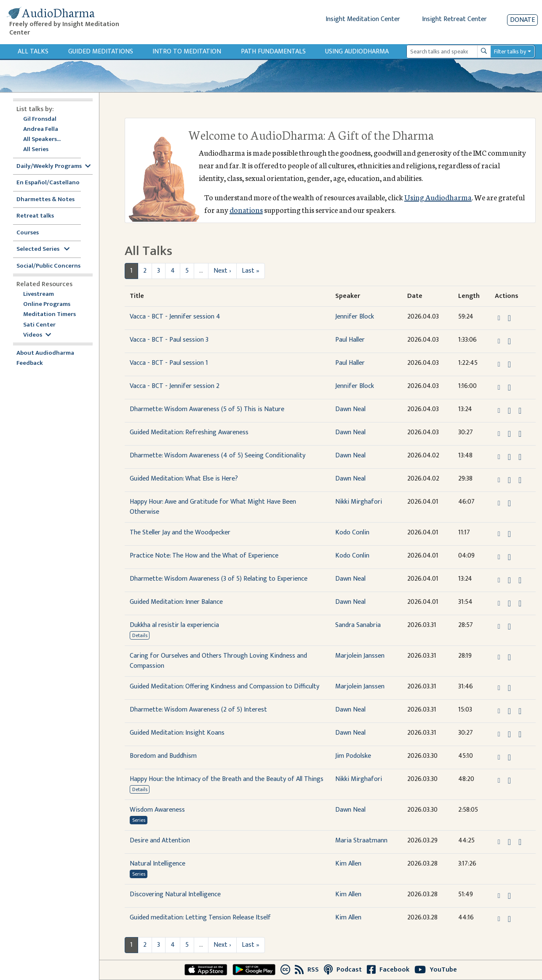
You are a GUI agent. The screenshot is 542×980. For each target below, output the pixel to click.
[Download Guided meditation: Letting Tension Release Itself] (509, 919)
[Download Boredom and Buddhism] (509, 757)
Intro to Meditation (187, 52)
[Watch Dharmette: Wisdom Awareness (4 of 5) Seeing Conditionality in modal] (520, 457)
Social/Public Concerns (48, 266)
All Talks (33, 52)
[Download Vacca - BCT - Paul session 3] (509, 341)
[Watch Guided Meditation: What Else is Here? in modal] (520, 480)
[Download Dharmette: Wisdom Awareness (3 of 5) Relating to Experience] (509, 580)
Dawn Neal (350, 409)
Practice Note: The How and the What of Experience (204, 556)
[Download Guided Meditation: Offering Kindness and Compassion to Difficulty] (509, 688)
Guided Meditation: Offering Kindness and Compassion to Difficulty (224, 687)
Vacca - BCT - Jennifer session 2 (175, 386)
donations (246, 210)
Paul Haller (350, 340)
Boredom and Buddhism (163, 756)
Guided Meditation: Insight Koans (177, 733)
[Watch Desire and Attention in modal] (520, 842)
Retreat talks (35, 216)
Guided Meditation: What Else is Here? (184, 479)
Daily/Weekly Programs (53, 166)
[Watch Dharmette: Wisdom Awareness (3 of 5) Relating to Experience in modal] (520, 580)
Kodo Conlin (352, 532)
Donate (522, 20)
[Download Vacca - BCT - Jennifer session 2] (509, 388)
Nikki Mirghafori (359, 502)
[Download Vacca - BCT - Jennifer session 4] (509, 318)
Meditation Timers (49, 315)
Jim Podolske (353, 756)
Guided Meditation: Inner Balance (176, 602)
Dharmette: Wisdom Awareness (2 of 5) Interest (198, 710)
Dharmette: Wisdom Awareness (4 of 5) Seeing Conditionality (218, 455)
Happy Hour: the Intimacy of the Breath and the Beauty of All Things (227, 779)
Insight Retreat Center (454, 19)
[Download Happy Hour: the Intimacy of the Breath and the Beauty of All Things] (509, 781)
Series (139, 820)
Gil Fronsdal (40, 119)
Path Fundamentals (273, 52)
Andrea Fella (41, 129)
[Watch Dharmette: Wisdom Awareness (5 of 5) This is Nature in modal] (520, 411)
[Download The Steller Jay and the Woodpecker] (509, 534)
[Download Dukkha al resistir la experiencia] (509, 627)
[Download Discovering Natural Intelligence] (509, 896)
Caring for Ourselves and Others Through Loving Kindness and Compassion (218, 661)
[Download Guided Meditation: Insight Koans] (509, 734)
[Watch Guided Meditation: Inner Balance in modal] (520, 603)
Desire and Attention (160, 841)
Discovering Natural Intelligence (175, 894)
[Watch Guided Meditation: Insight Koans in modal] (520, 734)
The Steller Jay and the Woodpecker (180, 532)
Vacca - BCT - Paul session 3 (169, 340)
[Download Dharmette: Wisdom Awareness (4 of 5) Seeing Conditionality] (509, 457)
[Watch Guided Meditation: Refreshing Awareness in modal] (520, 434)
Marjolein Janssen (360, 656)
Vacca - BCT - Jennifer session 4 (175, 317)
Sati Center (39, 325)
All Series (36, 150)
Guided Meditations (101, 52)
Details (140, 635)
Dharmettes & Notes (45, 200)
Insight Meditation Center (363, 19)
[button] (500, 317)
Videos (37, 335)
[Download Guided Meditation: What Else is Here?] (509, 480)
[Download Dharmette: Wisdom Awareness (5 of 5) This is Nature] (509, 411)
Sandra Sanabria (358, 625)
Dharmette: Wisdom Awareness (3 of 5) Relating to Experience (219, 579)
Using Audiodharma (357, 52)
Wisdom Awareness (157, 810)
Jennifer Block (355, 317)
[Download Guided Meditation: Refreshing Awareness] (509, 434)
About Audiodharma (45, 353)
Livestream (39, 294)
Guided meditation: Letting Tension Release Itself (200, 918)
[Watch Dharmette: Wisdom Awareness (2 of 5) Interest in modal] (520, 711)
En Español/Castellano (48, 183)
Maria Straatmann (361, 841)
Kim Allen (348, 864)
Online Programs (47, 304)
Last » (251, 271)
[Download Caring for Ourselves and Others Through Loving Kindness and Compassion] (509, 657)
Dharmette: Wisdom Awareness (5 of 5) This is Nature (207, 409)
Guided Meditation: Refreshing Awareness (189, 432)
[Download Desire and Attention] (509, 842)
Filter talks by (510, 52)
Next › (222, 271)
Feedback (30, 363)
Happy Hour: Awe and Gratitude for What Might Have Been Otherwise (213, 507)
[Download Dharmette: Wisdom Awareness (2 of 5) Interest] (509, 711)
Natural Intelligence (158, 864)
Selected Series (43, 249)
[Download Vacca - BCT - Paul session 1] (509, 364)
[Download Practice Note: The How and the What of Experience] (509, 557)
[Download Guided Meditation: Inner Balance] (509, 603)
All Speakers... (42, 139)
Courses (28, 233)
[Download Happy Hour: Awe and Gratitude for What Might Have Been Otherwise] (509, 503)
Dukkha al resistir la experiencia (174, 625)
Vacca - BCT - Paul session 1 (169, 363)
